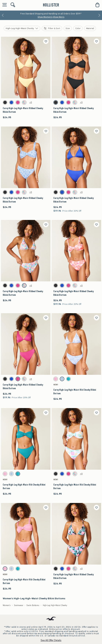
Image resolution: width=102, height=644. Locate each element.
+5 (31, 102)
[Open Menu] (4, 5)
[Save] (46, 41)
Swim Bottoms (33, 605)
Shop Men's (59, 17)
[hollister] (51, 5)
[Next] (99, 15)
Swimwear (19, 605)
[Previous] (3, 15)
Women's (7, 605)
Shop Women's (45, 17)
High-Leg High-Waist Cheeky (55, 605)
